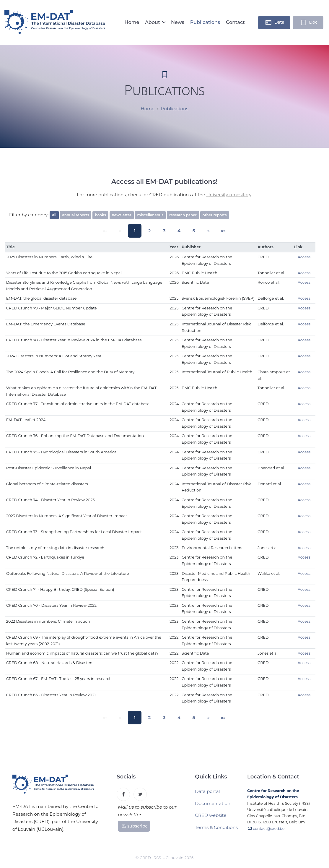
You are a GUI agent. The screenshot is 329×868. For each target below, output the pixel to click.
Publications (205, 22)
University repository (229, 195)
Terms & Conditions (216, 830)
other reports (215, 215)
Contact (235, 22)
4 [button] (177, 231)
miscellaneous (150, 215)
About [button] (153, 22)
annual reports (76, 215)
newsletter (122, 215)
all (54, 215)
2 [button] (151, 231)
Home (132, 22)
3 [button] (164, 231)
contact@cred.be (269, 832)
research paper (183, 215)
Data (275, 22)
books (100, 215)
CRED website (211, 818)
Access (304, 257)
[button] (204, 231)
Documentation (213, 806)
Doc (309, 22)
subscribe (135, 828)
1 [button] (138, 231)
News (178, 22)
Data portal (207, 794)
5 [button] (191, 231)
